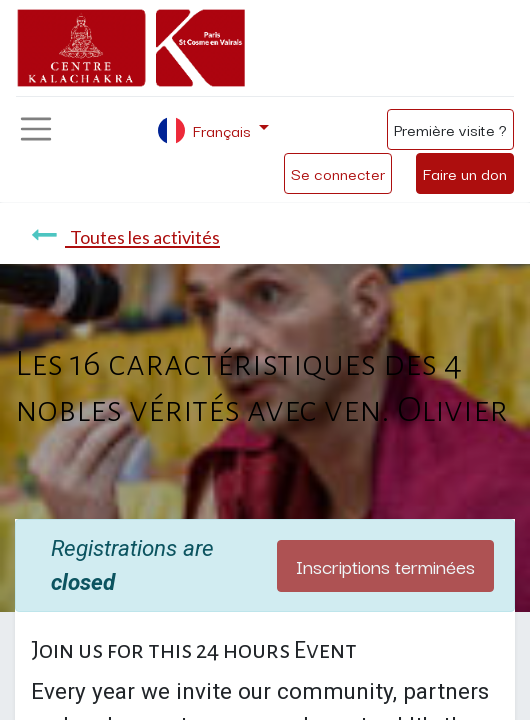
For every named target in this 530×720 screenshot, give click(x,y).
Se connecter (338, 173)
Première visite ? (450, 129)
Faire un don (465, 173)
